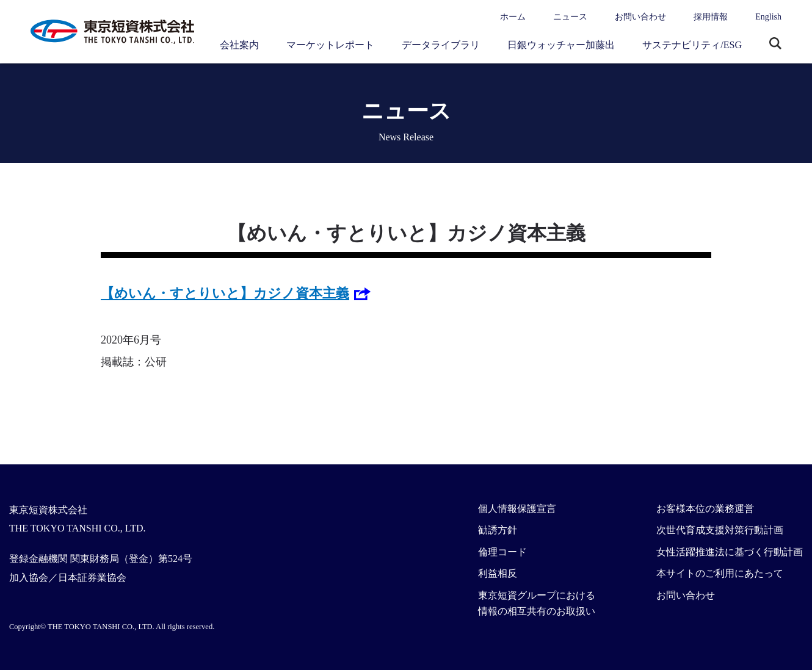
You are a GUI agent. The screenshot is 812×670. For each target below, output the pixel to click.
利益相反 (498, 573)
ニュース (570, 17)
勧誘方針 (498, 530)
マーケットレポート (330, 45)
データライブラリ (441, 45)
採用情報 (711, 17)
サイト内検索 (775, 45)
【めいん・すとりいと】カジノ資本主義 (225, 293)
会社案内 (239, 45)
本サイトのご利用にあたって (720, 573)
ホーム (513, 17)
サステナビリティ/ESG (692, 45)
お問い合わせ (640, 17)
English (768, 17)
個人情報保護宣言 (517, 509)
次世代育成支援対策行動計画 (720, 530)
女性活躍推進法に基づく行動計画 (730, 552)
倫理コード (502, 552)
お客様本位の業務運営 (705, 509)
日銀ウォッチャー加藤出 (561, 45)
